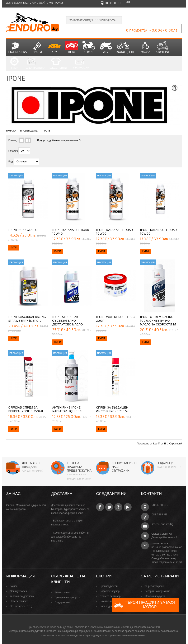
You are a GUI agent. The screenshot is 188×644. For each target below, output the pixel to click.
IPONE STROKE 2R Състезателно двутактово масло (67, 321)
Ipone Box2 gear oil (24, 230)
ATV (106, 47)
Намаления (106, 601)
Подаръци (165, 463)
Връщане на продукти (67, 597)
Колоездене (126, 47)
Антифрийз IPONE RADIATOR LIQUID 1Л (67, 409)
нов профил (56, 3)
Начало (11, 131)
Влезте (27, 3)
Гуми (15, 63)
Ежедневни (58, 63)
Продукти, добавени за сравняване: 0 (59, 140)
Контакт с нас (63, 592)
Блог (128, 2)
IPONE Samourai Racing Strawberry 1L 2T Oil (27, 319)
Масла (146, 47)
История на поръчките (157, 591)
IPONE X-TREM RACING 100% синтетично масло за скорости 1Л (158, 321)
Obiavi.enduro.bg (21, 606)
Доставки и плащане (31, 465)
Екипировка (18, 47)
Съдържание (62, 602)
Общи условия (18, 591)
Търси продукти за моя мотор (144, 605)
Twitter (109, 507)
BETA (72, 47)
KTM (55, 47)
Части (37, 47)
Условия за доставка (22, 596)
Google (118, 507)
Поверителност (19, 601)
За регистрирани (154, 586)
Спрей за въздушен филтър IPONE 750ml (113, 409)
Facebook (100, 507)
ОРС (157, 627)
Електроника (35, 63)
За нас (14, 586)
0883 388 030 (113, 3)
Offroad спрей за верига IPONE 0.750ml (26, 409)
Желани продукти (155, 596)
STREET (89, 47)
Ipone (47, 131)
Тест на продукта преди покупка (79, 467)
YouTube (128, 507)
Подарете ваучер (110, 591)
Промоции (81, 63)
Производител (30, 131)
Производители (109, 586)
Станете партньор (110, 596)
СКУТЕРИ (163, 47)
